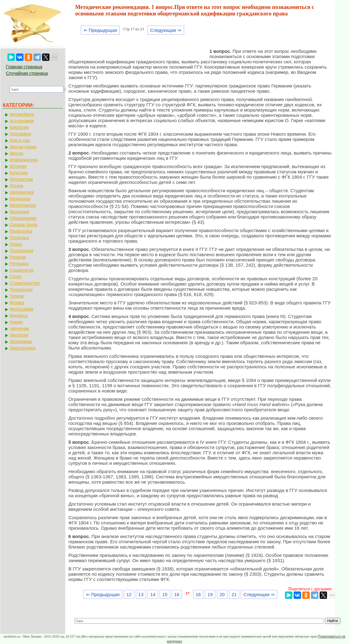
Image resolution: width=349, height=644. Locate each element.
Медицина (20, 199)
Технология (21, 290)
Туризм (17, 296)
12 (129, 594)
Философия (21, 309)
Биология (19, 127)
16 (177, 594)
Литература (21, 179)
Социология (22, 270)
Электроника (23, 348)
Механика (19, 212)
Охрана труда (23, 225)
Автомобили (22, 114)
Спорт (16, 277)
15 (165, 594)
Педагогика (21, 231)
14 (153, 594)
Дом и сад (20, 140)
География (20, 134)
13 (141, 594)
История (18, 166)
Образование (23, 218)
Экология (19, 335)
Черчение (19, 328)
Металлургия (23, 205)
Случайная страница (27, 73)
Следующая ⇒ (166, 30)
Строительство (25, 283)
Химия (16, 322)
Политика (19, 238)
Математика (22, 192)
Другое (16, 153)
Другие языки (23, 147)
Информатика (24, 160)
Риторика (19, 264)
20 (222, 594)
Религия (18, 257)
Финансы (19, 316)
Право (16, 244)
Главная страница (24, 67)
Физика (17, 303)
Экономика (21, 341)
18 (198, 594)
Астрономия (22, 121)
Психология (21, 251)
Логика (16, 186)
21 (234, 594)
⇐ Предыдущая (100, 30)
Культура (19, 173)
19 (210, 594)
